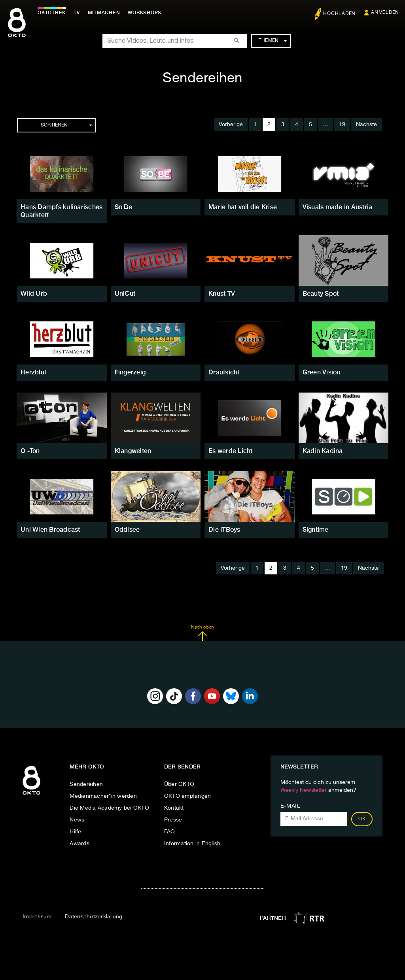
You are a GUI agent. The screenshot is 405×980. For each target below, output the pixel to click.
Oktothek (52, 13)
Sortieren (66, 125)
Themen (273, 41)
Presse (173, 820)
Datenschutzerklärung (94, 917)
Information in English (192, 844)
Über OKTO (179, 784)
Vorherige (231, 125)
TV (77, 13)
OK (362, 819)
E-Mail (291, 806)
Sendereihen (86, 784)
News (77, 820)
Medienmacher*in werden (103, 796)
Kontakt (174, 808)
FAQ (170, 832)
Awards (79, 844)
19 (342, 125)
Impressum (37, 917)
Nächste (366, 125)
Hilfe (75, 832)
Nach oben (202, 633)
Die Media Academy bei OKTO (109, 808)
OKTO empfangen (188, 796)
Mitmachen (104, 13)
